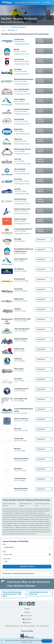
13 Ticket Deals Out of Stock (22, 164)
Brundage (18, 239)
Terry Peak (18, 379)
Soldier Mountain (20, 219)
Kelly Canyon (19, 369)
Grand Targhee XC (21, 259)
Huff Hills (17, 189)
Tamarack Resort (20, 199)
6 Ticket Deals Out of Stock (22, 134)
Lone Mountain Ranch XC (23, 229)
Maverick (17, 449)
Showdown (18, 469)
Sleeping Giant (20, 279)
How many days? (7, 559)
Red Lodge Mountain (22, 89)
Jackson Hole (19, 59)
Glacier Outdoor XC (21, 419)
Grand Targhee (20, 99)
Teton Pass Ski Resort (22, 329)
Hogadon (17, 309)
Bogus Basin (18, 129)
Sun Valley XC (19, 269)
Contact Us (27, 622)
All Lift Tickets (5, 27)
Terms (22, 625)
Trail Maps (22, 41)
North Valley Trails (21, 399)
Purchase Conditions (29, 625)
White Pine (18, 139)
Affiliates (27, 608)
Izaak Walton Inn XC (21, 389)
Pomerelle (18, 359)
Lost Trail (17, 159)
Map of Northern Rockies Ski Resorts (13, 22)
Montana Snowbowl (21, 459)
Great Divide (19, 439)
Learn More (29, 642)
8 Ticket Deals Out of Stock (22, 144)
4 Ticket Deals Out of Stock (22, 184)
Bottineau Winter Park (22, 209)
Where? (5, 544)
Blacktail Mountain (21, 488)
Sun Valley (18, 69)
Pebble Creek (19, 349)
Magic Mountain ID (21, 339)
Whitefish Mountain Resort (24, 79)
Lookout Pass (19, 39)
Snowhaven (18, 289)
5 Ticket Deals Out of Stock (22, 224)
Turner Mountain (20, 479)
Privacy (37, 625)
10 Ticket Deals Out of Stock (22, 94)
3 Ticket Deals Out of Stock (22, 114)
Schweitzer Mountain (22, 109)
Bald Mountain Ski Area (22, 149)
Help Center (27, 618)
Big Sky (17, 49)
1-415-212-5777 (27, 615)
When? (4, 552)
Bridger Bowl (19, 299)
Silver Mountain (20, 169)
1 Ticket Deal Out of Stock (22, 44)
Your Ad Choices (45, 625)
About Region (12, 30)
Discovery (18, 429)
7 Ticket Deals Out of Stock (22, 104)
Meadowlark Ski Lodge (22, 319)
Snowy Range (19, 119)
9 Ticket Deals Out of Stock (22, 154)
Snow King (18, 179)
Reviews (27, 611)
